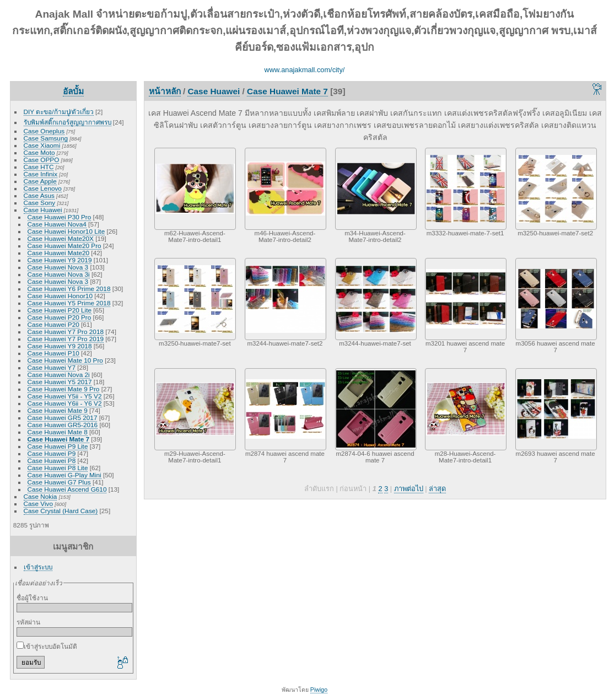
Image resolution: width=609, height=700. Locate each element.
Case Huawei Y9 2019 (60, 260)
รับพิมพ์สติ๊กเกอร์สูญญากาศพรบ (68, 122)
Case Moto (39, 152)
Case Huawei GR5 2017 (63, 418)
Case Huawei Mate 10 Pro (65, 360)
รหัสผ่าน (28, 622)
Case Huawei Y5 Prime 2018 (69, 303)
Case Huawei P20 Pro (60, 317)
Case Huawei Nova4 (57, 224)
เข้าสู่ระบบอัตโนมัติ (47, 646)
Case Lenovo (43, 188)
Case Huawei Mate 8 (58, 432)
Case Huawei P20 (53, 324)
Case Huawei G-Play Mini (64, 475)
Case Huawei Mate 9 (58, 410)
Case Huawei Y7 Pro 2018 (66, 332)
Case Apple (40, 181)
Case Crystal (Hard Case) (61, 511)
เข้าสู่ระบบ (38, 567)
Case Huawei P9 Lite (58, 446)
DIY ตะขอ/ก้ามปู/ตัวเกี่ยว (59, 112)
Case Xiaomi (42, 145)
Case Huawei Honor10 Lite (66, 231)
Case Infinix (41, 174)
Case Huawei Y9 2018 (60, 346)
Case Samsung (46, 138)
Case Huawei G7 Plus (59, 482)
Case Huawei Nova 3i (59, 274)
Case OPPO (42, 160)
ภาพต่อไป (409, 489)
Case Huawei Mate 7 (58, 439)
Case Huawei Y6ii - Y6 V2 (65, 403)
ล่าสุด (437, 489)
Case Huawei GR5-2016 (63, 425)
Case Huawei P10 (53, 353)
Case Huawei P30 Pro (60, 217)
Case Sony (40, 203)
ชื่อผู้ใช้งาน (32, 598)
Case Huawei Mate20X (61, 238)
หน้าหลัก (165, 91)
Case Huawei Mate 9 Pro (64, 389)
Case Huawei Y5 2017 (60, 382)
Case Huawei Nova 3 (58, 267)
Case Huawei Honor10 (60, 296)
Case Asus (39, 195)
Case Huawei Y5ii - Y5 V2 (65, 396)
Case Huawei (43, 210)
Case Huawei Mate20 (59, 253)
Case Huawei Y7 (52, 367)
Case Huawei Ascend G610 (67, 489)
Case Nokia (41, 496)
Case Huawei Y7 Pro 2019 (66, 339)
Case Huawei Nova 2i (59, 375)
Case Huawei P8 (52, 461)
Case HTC (39, 167)
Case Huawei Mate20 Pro (64, 246)
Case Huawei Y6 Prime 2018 (69, 289)
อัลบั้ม (73, 91)
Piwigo (319, 690)
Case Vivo (38, 504)
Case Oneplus (44, 131)
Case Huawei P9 (52, 453)
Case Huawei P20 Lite (60, 310)
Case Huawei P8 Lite (58, 468)
